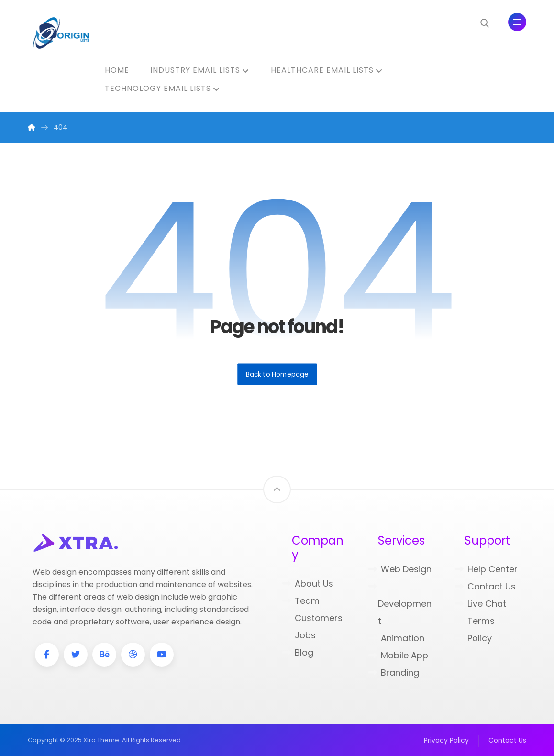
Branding (394, 673)
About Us (308, 584)
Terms (475, 621)
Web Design (400, 569)
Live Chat (481, 604)
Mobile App (398, 655)
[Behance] (104, 655)
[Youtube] (162, 655)
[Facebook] (47, 655)
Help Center (486, 569)
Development (400, 605)
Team (301, 601)
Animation (396, 638)
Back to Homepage (277, 374)
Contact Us (485, 586)
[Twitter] (76, 655)
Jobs (299, 635)
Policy (473, 638)
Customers (312, 618)
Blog (298, 652)
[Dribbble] (133, 655)
